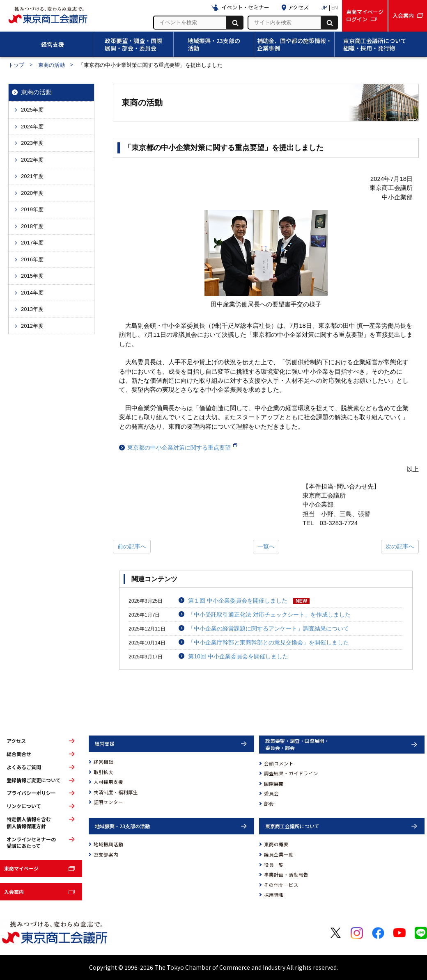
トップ (16, 65)
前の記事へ (132, 546)
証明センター (108, 802)
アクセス (16, 741)
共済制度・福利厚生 (116, 792)
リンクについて (24, 806)
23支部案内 (106, 854)
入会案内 (14, 892)
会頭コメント (279, 763)
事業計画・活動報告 (286, 875)
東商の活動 (52, 65)
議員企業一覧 (279, 854)
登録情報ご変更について (34, 780)
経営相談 (103, 762)
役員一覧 (274, 865)
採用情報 (274, 895)
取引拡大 (103, 772)
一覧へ (266, 546)
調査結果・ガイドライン (291, 773)
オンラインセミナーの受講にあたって (31, 843)
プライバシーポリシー (31, 793)
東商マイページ (21, 868)
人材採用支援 (108, 782)
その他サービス (281, 885)
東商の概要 (276, 844)
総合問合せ (19, 754)
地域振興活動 (108, 844)
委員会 (271, 793)
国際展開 (274, 784)
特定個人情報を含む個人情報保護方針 (29, 823)
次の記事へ (400, 546)
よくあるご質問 (24, 767)
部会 (269, 804)
